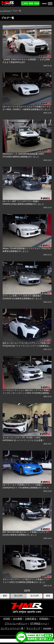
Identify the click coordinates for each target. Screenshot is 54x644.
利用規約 (44, 619)
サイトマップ (33, 628)
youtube (47, 628)
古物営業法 (31, 619)
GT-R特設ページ (39, 624)
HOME (7, 619)
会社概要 (18, 619)
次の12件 (35, 596)
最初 (5, 596)
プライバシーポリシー (16, 624)
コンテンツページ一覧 (12, 628)
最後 (48, 596)
